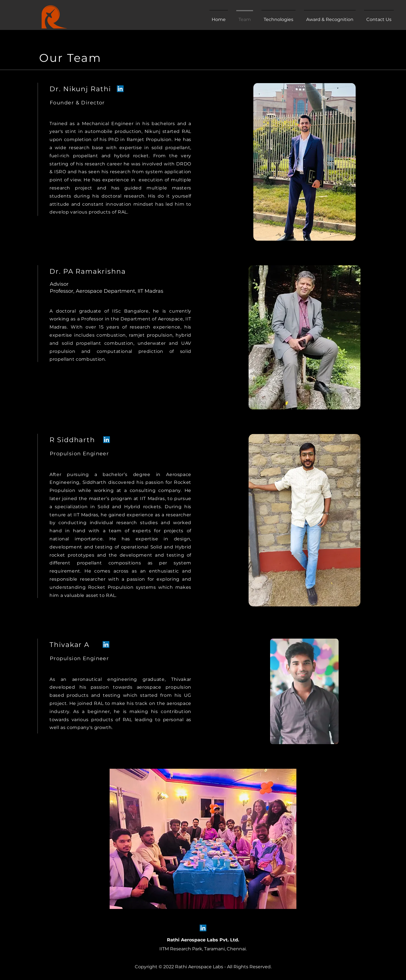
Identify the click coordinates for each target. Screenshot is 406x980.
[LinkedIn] (120, 89)
